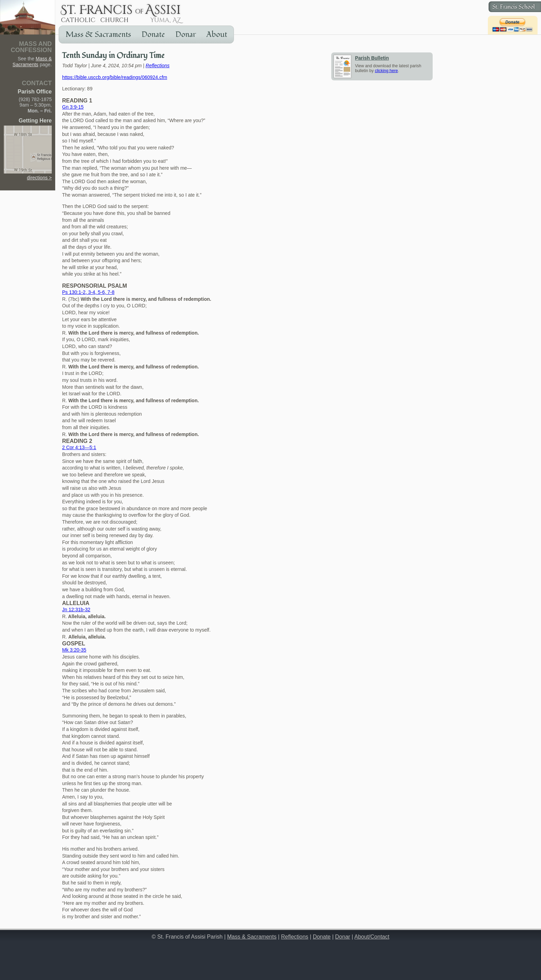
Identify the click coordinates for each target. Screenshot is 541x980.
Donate (153, 34)
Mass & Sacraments (98, 34)
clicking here (386, 71)
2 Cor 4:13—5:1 (79, 447)
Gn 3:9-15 (73, 107)
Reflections (158, 66)
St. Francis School (514, 7)
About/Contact (372, 937)
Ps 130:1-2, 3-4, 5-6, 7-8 (88, 292)
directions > (28, 175)
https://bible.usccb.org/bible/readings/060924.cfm (115, 77)
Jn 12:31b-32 (76, 610)
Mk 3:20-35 (74, 650)
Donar (186, 34)
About (217, 34)
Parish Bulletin (372, 58)
